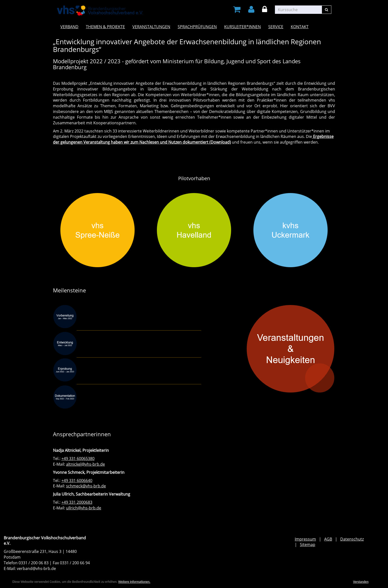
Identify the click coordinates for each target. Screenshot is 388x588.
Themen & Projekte (105, 27)
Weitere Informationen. (134, 582)
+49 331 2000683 (77, 502)
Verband (69, 27)
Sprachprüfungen (197, 27)
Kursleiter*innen (242, 27)
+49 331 (69, 480)
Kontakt (300, 27)
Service (276, 27)
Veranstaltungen (151, 27)
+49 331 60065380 (78, 458)
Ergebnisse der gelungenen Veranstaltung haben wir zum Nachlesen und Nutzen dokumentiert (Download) (193, 139)
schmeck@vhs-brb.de (86, 486)
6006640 (85, 480)
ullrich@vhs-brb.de (84, 508)
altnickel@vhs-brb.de (85, 464)
